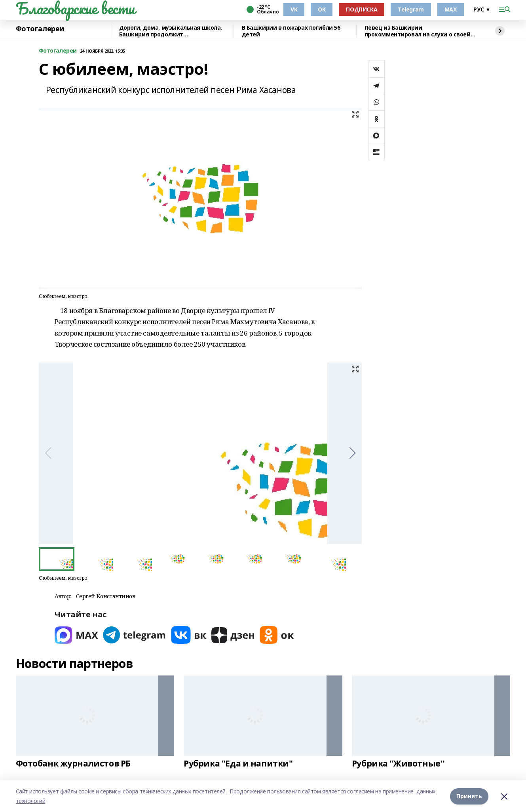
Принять (469, 796)
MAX (451, 9)
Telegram (411, 9)
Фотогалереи (40, 29)
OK (322, 9)
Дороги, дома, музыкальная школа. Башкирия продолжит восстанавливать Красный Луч (171, 31)
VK (294, 9)
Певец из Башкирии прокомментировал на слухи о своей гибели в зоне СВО (418, 31)
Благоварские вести (75, 8)
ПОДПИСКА (362, 9)
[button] (352, 453)
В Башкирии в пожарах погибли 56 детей (291, 31)
